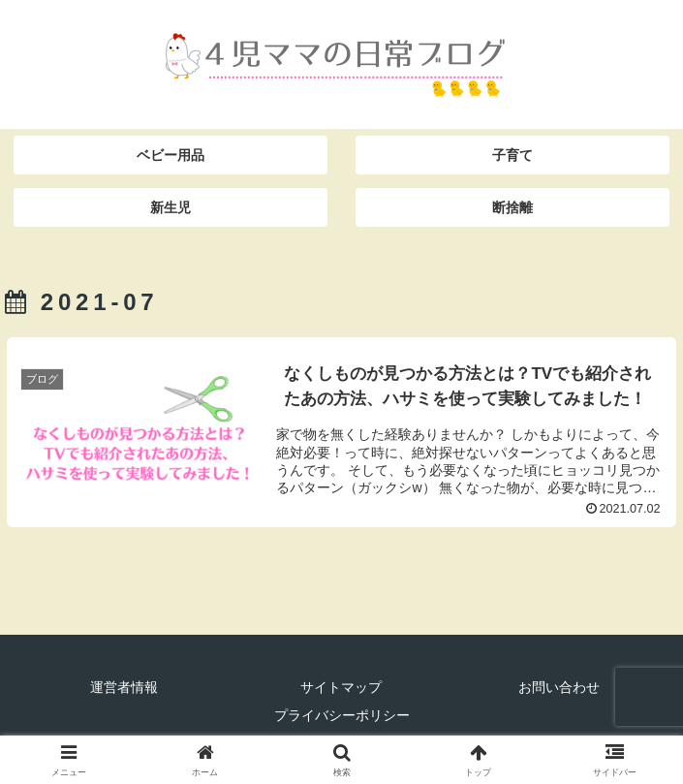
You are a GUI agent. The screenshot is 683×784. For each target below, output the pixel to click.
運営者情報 (124, 687)
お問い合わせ (559, 687)
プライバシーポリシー (342, 715)
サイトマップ (341, 687)
